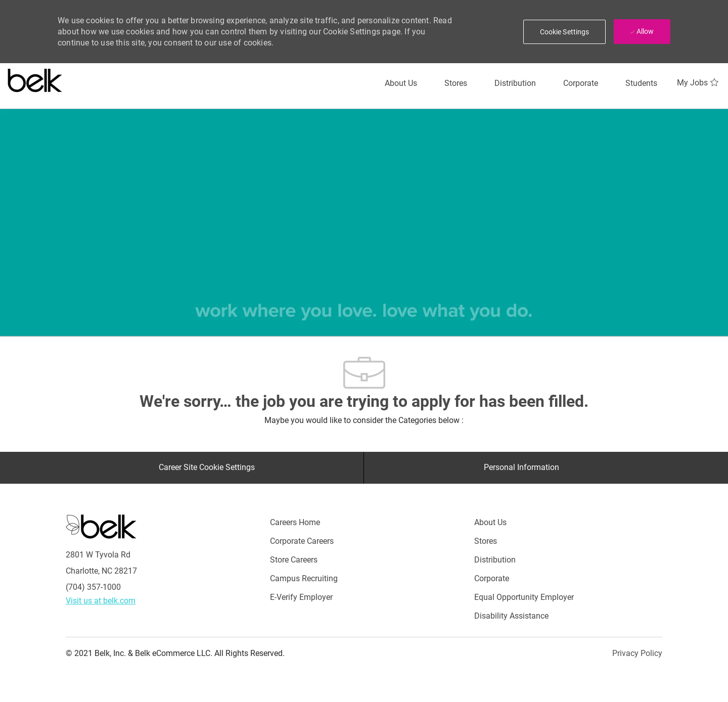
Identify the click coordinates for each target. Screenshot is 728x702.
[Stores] (456, 83)
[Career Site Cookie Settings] (207, 467)
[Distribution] (515, 83)
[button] (565, 32)
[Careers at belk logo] (35, 78)
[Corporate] (581, 83)
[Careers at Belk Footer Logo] (101, 526)
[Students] (641, 83)
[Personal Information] (521, 467)
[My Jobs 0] (699, 83)
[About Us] (401, 83)
